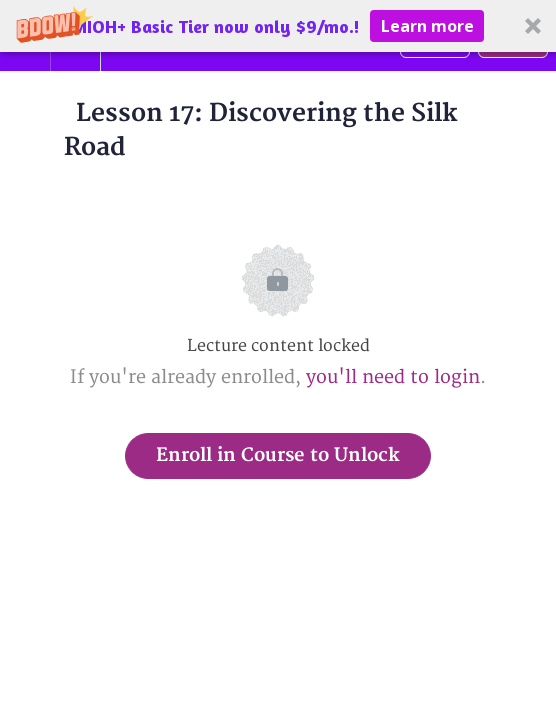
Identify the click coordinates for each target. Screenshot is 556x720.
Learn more (427, 26)
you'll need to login (393, 377)
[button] (278, 26)
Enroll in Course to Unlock (278, 455)
